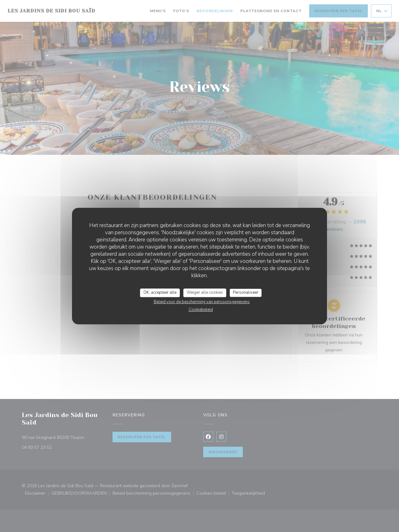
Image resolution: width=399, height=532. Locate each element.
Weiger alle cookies (205, 292)
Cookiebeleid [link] (201, 310)
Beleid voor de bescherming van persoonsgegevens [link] (202, 302)
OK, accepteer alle (160, 292)
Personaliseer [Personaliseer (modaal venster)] (246, 292)
